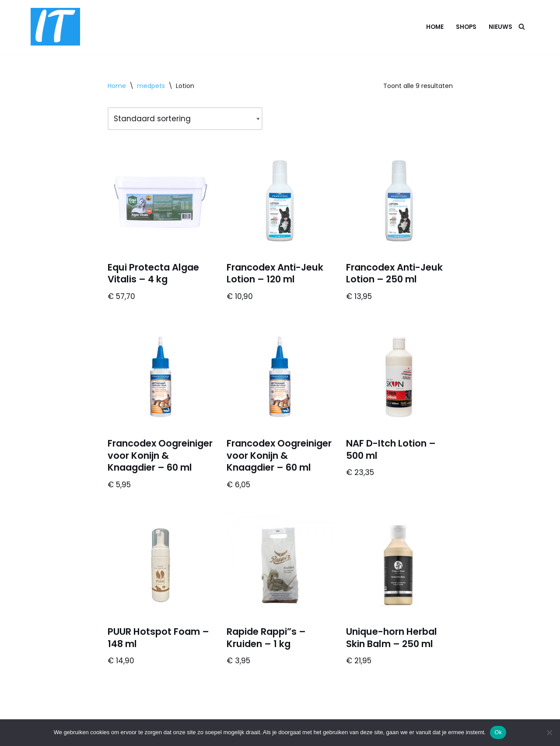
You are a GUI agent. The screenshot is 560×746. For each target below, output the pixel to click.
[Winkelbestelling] (185, 119)
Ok (498, 732)
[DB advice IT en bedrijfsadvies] (55, 27)
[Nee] (549, 732)
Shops (466, 27)
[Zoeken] (522, 26)
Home (435, 27)
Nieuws (500, 27)
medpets (151, 86)
